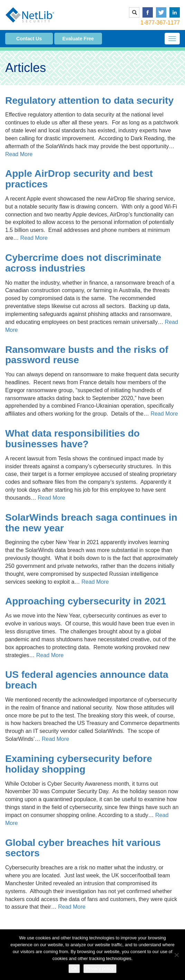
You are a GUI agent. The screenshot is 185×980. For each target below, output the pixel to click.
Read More (19, 154)
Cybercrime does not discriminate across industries (83, 263)
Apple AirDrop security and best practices (79, 179)
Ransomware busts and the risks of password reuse (87, 355)
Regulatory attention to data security (89, 100)
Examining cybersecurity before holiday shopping (79, 764)
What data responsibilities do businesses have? (72, 439)
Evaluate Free (78, 39)
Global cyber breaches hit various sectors (83, 848)
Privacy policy (100, 968)
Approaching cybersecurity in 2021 (86, 601)
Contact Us (29, 39)
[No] (176, 955)
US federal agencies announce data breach (87, 680)
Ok (74, 968)
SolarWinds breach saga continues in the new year (91, 523)
